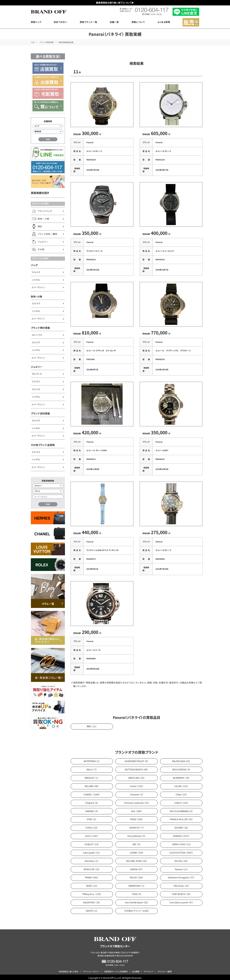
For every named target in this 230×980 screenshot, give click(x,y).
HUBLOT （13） (92, 843)
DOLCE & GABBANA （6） (181, 810)
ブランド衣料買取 (40, 413)
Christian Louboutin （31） (137, 801)
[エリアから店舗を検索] (48, 126)
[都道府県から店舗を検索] (48, 132)
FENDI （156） (137, 818)
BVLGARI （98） (92, 785)
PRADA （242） (92, 876)
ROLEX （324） (137, 876)
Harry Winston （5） (137, 834)
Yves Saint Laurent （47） (181, 901)
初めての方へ (60, 22)
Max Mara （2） (92, 859)
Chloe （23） (181, 793)
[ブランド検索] (48, 491)
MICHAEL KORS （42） (137, 859)
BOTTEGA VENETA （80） (137, 768)
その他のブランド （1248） (137, 909)
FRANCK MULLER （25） (181, 818)
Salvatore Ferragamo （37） (181, 876)
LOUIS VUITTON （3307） (181, 851)
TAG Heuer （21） (181, 884)
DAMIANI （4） (92, 810)
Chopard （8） (92, 801)
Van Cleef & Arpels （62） (137, 901)
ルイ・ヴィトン (39, 287)
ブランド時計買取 (40, 328)
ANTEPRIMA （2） (92, 760)
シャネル (36, 280)
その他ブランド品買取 (43, 445)
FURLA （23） (92, 826)
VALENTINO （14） (92, 901)
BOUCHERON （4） (181, 768)
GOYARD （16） (181, 826)
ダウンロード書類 (165, 970)
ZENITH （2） (92, 909)
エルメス (36, 272)
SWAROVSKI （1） (137, 884)
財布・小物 (36, 296)
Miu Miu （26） (181, 859)
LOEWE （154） (137, 851)
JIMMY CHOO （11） (181, 843)
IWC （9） (137, 843)
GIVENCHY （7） (137, 826)
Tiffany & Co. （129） (92, 893)
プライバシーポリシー (91, 970)
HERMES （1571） (181, 834)
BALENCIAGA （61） (181, 760)
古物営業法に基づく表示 (68, 970)
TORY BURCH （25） (181, 893)
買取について (138, 22)
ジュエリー (37, 367)
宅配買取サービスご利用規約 (116, 970)
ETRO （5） (92, 818)
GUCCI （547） (92, 834)
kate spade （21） (92, 851)
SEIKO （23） (92, 884)
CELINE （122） (181, 785)
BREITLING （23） (137, 776)
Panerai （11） (181, 868)
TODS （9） (137, 893)
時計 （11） (92, 725)
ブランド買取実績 (47, 42)
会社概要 (136, 970)
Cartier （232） (137, 785)
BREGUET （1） (92, 776)
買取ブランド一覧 (88, 22)
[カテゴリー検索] (48, 486)
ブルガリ (36, 381)
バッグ (34, 265)
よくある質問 (164, 22)
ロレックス (37, 335)
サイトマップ (148, 970)
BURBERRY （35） (181, 776)
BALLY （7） (92, 768)
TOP (33, 42)
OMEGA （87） (137, 868)
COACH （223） (181, 801)
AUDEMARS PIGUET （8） (137, 760)
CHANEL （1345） (92, 793)
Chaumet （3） (137, 793)
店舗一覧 (114, 22)
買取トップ (36, 22)
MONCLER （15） (92, 868)
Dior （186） (137, 810)
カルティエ (37, 374)
